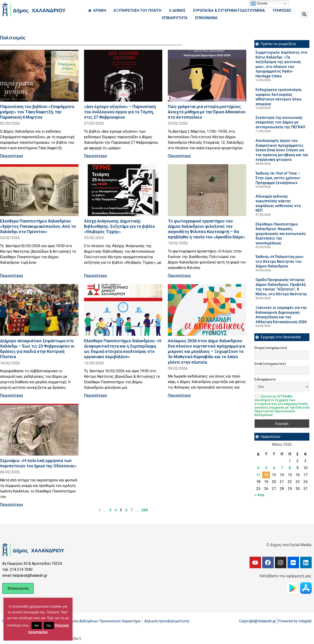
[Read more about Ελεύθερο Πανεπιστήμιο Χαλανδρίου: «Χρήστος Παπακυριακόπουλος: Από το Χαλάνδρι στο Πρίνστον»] (39, 190)
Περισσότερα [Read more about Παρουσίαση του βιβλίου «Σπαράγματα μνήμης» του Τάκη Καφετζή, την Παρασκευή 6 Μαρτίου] (11, 156)
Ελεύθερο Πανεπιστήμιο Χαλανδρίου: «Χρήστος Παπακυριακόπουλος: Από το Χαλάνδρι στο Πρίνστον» (38, 226)
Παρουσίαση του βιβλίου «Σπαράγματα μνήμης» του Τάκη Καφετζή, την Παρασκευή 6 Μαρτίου (37, 112)
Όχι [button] (49, 625)
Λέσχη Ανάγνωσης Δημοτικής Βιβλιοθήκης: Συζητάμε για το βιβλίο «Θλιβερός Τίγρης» (119, 226)
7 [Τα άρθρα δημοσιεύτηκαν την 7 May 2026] (282, 468)
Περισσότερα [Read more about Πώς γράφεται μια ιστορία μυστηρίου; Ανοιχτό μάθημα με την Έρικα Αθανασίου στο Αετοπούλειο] (179, 156)
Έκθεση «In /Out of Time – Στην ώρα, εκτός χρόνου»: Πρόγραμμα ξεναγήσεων (278, 178)
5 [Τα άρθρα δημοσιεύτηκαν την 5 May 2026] (266, 468)
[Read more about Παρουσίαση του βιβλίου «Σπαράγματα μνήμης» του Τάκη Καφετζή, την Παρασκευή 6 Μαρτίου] (39, 76)
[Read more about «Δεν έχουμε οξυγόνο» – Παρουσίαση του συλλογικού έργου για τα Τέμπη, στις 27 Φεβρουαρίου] (123, 76)
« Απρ (259, 495)
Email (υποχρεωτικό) (270, 364)
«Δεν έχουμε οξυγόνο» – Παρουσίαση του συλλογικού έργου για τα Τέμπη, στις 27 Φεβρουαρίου (120, 112)
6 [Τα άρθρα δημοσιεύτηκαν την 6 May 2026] (274, 468)
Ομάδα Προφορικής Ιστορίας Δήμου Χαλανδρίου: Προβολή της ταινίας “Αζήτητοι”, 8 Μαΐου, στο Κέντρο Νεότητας (281, 287)
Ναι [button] (37, 625)
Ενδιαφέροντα (265, 379)
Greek (259, 4)
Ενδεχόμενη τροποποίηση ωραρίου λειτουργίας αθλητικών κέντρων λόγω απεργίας (279, 97)
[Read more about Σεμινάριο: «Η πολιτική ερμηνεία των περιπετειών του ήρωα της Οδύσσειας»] (39, 430)
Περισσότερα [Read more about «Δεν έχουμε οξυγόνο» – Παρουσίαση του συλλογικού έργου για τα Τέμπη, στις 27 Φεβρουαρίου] (95, 156)
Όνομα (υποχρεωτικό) (271, 348)
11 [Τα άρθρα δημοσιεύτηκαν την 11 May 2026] (258, 475)
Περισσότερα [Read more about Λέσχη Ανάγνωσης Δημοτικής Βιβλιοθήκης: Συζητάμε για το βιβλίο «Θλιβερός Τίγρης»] (95, 276)
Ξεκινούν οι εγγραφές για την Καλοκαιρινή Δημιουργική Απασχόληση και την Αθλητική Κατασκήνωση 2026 (281, 315)
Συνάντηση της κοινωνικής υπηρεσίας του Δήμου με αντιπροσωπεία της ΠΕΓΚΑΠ (280, 122)
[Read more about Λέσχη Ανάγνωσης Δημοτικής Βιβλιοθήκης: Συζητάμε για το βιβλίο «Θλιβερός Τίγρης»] (123, 190)
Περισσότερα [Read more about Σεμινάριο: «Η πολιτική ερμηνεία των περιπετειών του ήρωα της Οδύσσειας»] (11, 505)
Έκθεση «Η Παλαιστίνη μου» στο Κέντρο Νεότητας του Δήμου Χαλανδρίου (280, 261)
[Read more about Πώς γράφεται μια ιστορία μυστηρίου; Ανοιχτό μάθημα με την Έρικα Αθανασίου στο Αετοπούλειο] (207, 76)
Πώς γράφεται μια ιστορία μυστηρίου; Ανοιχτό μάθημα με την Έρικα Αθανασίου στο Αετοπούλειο (207, 112)
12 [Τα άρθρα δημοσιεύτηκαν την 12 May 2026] (266, 475)
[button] (304, 14)
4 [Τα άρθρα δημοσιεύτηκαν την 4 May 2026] (258, 468)
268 (144, 510)
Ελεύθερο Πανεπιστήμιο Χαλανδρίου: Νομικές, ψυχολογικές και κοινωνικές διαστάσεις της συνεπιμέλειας (281, 234)
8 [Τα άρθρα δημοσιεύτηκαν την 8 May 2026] (290, 468)
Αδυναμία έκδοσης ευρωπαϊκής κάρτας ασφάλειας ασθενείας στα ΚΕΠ (278, 203)
